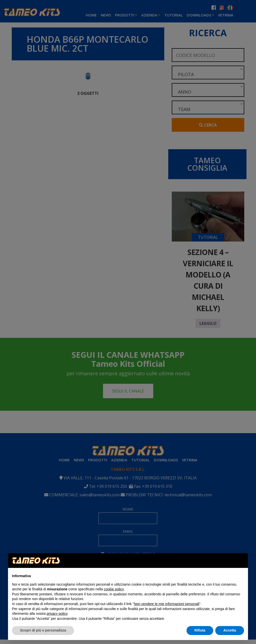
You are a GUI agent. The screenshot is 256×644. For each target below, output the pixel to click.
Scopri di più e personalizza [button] (43, 630)
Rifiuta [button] (200, 630)
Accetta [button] (230, 630)
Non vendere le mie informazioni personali (166, 604)
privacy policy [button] (57, 614)
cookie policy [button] (114, 589)
